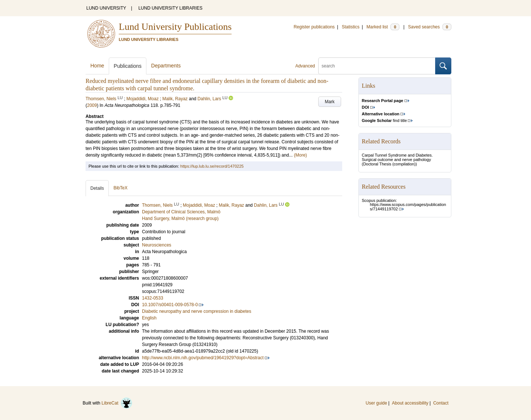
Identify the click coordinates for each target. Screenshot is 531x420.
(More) (300, 155)
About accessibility (410, 403)
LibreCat (117, 403)
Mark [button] (330, 102)
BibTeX (121, 188)
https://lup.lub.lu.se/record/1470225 (212, 166)
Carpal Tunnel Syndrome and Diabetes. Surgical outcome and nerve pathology (397, 157)
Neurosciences (157, 245)
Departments (166, 66)
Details (97, 188)
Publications (128, 66)
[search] (377, 66)
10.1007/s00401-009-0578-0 (170, 305)
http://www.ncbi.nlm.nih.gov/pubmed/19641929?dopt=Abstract (203, 358)
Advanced (305, 66)
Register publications (314, 27)
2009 (92, 105)
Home (97, 66)
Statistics (351, 27)
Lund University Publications (175, 27)
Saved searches (430, 27)
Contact (441, 403)
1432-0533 (152, 298)
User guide (376, 403)
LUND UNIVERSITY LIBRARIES (170, 8)
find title (384, 120)
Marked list (383, 27)
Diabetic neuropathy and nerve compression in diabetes (197, 311)
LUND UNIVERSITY (106, 8)
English (149, 318)
